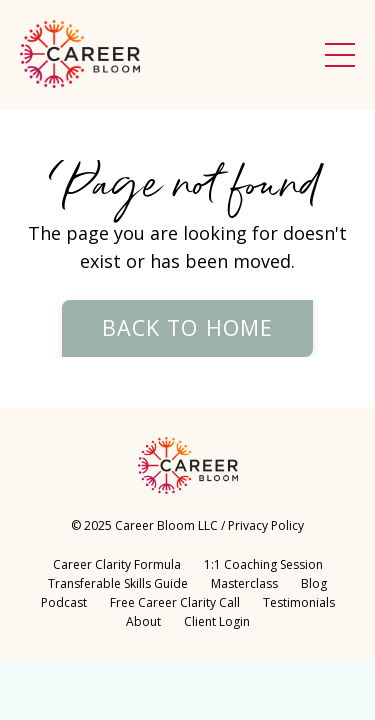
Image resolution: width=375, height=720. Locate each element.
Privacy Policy (266, 525)
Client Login (217, 621)
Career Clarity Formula (117, 564)
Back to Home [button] (187, 327)
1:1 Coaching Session (263, 564)
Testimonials (299, 602)
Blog (314, 583)
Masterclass (244, 583)
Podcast (64, 602)
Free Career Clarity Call (175, 602)
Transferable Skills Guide (118, 583)
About (145, 621)
